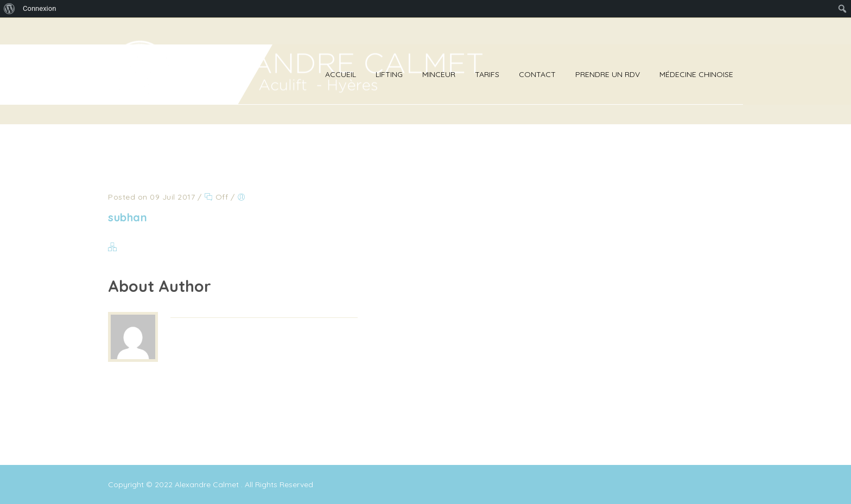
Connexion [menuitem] (39, 8)
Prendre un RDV (608, 74)
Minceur (439, 74)
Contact (537, 74)
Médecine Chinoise (696, 74)
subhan (128, 217)
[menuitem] (9, 9)
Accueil (341, 74)
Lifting (389, 74)
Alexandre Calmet (208, 484)
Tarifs (487, 74)
